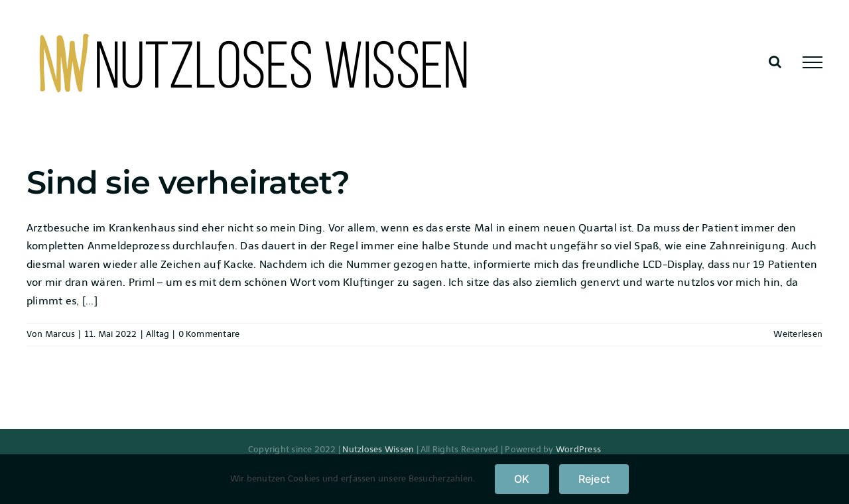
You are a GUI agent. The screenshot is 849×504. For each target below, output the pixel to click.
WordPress (578, 449)
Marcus (60, 334)
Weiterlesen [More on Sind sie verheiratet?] (798, 334)
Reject (594, 479)
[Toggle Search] (775, 62)
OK (522, 479)
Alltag (158, 334)
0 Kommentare (209, 334)
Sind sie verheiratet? (188, 182)
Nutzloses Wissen (378, 449)
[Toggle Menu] (813, 62)
